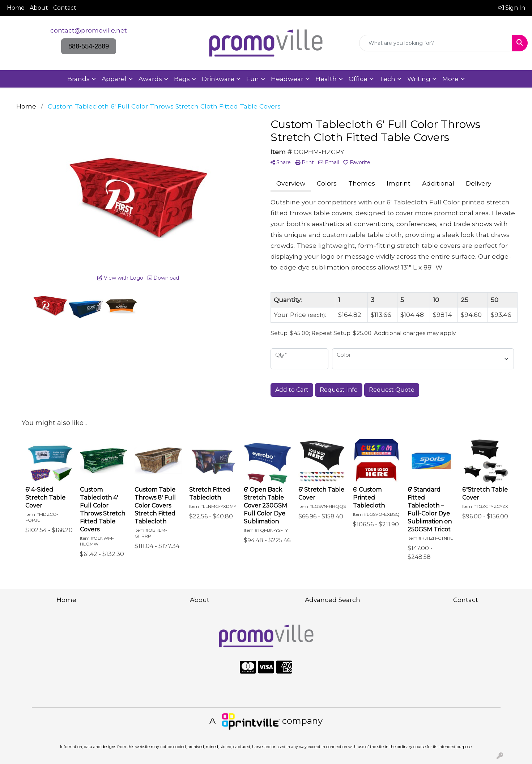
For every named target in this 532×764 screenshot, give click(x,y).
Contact (65, 8)
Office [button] (358, 79)
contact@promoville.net (89, 30)
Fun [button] (253, 79)
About (39, 8)
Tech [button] (387, 79)
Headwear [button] (287, 79)
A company (266, 721)
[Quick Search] (436, 43)
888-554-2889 (89, 46)
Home (16, 8)
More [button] (450, 79)
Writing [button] (419, 79)
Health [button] (326, 79)
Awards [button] (150, 79)
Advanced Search (333, 600)
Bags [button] (182, 79)
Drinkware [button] (218, 79)
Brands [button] (78, 79)
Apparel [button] (114, 79)
